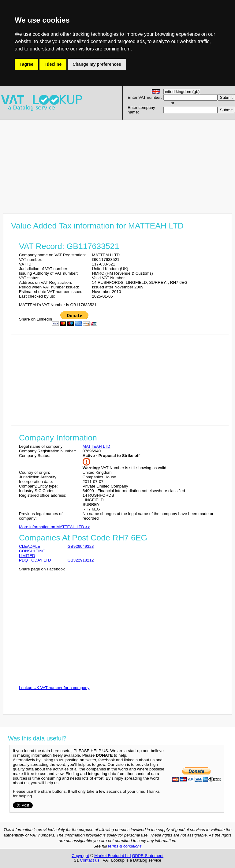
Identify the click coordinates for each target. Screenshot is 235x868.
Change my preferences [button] (97, 64)
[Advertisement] (117, 163)
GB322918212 (80, 560)
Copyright (80, 856)
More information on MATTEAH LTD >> (54, 527)
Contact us (90, 860)
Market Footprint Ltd (112, 856)
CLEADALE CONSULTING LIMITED (32, 551)
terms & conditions (125, 846)
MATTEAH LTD (97, 446)
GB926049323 (80, 546)
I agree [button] (26, 64)
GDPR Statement (148, 856)
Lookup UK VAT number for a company (54, 688)
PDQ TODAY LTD (35, 560)
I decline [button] (53, 64)
